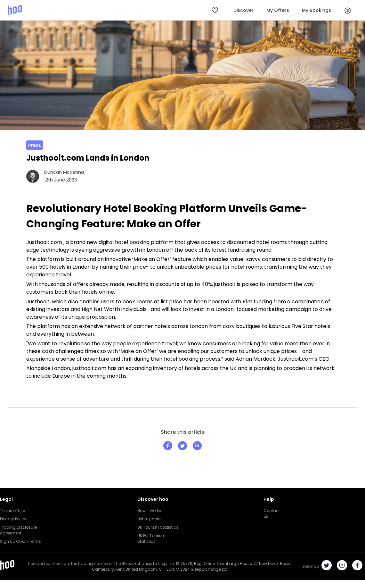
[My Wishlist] (215, 10)
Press (35, 145)
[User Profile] (348, 10)
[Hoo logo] (15, 10)
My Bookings (316, 10)
